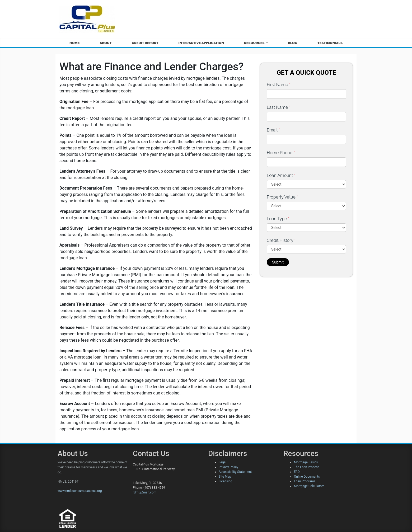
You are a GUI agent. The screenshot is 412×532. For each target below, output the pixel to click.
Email (273, 130)
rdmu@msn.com (145, 492)
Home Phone (281, 153)
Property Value (282, 197)
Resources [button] (255, 43)
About (106, 43)
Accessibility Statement (235, 472)
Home (75, 43)
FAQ (297, 472)
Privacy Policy (228, 467)
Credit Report (145, 43)
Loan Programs (305, 481)
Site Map (225, 477)
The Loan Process (307, 467)
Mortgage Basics (306, 462)
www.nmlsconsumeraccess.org (80, 491)
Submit (278, 262)
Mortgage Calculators (309, 486)
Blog (293, 43)
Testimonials (330, 43)
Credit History (281, 240)
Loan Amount (281, 175)
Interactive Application (201, 43)
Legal (223, 462)
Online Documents (307, 477)
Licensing (225, 481)
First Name (279, 85)
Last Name (279, 107)
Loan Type (278, 219)
